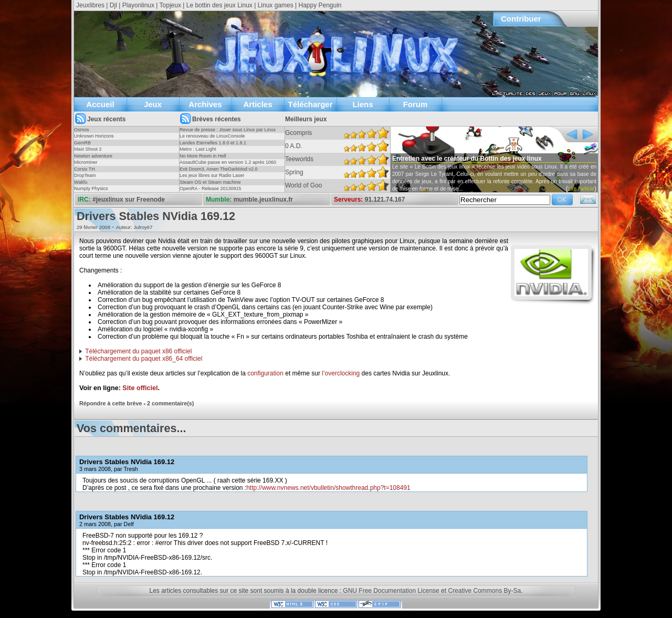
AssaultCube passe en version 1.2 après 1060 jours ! (228, 165)
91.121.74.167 (385, 200)
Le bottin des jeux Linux (219, 5)
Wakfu (81, 182)
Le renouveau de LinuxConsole (212, 136)
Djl (113, 5)
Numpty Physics (91, 188)
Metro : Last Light (198, 149)
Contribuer (521, 19)
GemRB (82, 143)
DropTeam (85, 175)
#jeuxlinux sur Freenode (129, 200)
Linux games (276, 5)
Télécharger (310, 104)
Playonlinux (138, 5)
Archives (205, 104)
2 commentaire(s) (170, 403)
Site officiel (140, 388)
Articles (258, 104)
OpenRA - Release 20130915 (211, 188)
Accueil (100, 104)
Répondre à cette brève (111, 403)
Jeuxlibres (90, 5)
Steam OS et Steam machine (210, 182)
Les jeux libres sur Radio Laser (212, 175)
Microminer (86, 162)
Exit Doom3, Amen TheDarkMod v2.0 (218, 169)
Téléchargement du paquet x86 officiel (138, 351)
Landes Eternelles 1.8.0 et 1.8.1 (213, 143)
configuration (265, 373)
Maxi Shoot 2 (88, 149)
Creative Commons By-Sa (484, 591)
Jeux (153, 104)
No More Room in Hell (203, 156)
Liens (363, 104)
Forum (416, 104)
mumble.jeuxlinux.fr (263, 200)
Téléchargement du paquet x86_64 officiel (144, 359)
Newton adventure (93, 156)
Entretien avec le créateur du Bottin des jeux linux (467, 159)
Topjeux (170, 5)
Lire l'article (581, 189)
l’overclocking (341, 373)
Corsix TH (85, 169)
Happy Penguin (320, 5)
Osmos (82, 130)
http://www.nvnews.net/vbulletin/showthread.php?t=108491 (328, 488)
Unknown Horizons (94, 136)
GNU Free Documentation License (391, 591)
